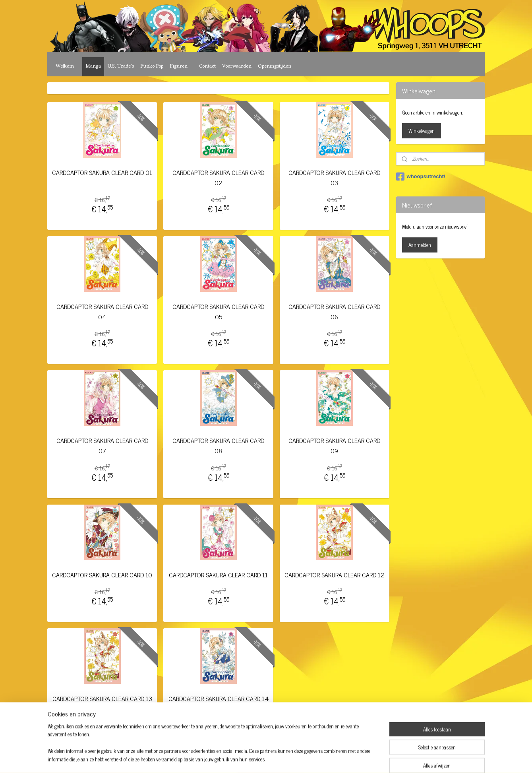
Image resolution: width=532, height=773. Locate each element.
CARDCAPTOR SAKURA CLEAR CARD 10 (103, 575)
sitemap (244, 758)
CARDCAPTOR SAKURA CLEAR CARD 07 (102, 446)
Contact (207, 67)
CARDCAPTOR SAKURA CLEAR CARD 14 (219, 698)
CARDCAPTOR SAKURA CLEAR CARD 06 (335, 312)
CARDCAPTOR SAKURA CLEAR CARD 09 (335, 446)
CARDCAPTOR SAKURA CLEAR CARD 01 (103, 172)
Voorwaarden (237, 67)
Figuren (179, 67)
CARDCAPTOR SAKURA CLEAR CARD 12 (335, 575)
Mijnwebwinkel (332, 758)
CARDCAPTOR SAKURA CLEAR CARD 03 (335, 178)
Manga (93, 67)
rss (256, 758)
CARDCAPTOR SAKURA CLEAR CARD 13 (102, 698)
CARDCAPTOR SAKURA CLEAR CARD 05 (218, 312)
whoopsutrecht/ (421, 177)
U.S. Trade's (121, 67)
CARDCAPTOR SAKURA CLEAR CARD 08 (218, 446)
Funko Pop (152, 67)
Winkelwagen (422, 131)
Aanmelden (420, 245)
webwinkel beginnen (278, 758)
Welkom (65, 67)
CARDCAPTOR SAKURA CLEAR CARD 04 (102, 312)
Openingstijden (275, 67)
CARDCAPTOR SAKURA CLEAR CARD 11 (218, 575)
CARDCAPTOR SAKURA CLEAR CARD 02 (218, 178)
